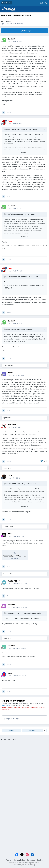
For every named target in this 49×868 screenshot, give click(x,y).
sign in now (6, 705)
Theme (9, 860)
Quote (9, 112)
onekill (10, 372)
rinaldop (11, 605)
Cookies (40, 860)
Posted (15, 41)
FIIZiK (10, 475)
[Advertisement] (24, 769)
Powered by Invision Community (24, 865)
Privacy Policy (20, 860)
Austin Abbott (14, 581)
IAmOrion (12, 425)
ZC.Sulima (7, 21)
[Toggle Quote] (5, 129)
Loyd (10, 673)
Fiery (29, 214)
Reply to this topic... (12, 719)
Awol (10, 534)
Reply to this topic (24, 31)
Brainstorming (18, 24)
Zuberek (11, 646)
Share (12, 731)
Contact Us (31, 860)
